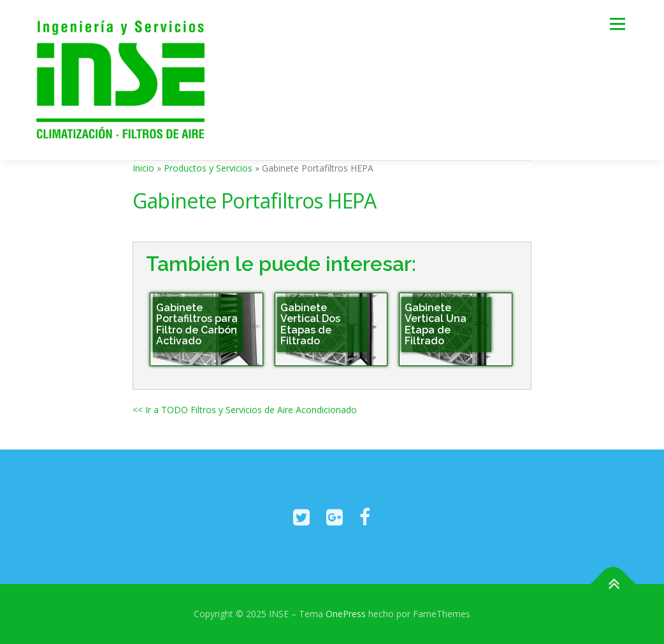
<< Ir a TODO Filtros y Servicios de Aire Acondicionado (245, 410)
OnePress (346, 614)
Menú (617, 24)
